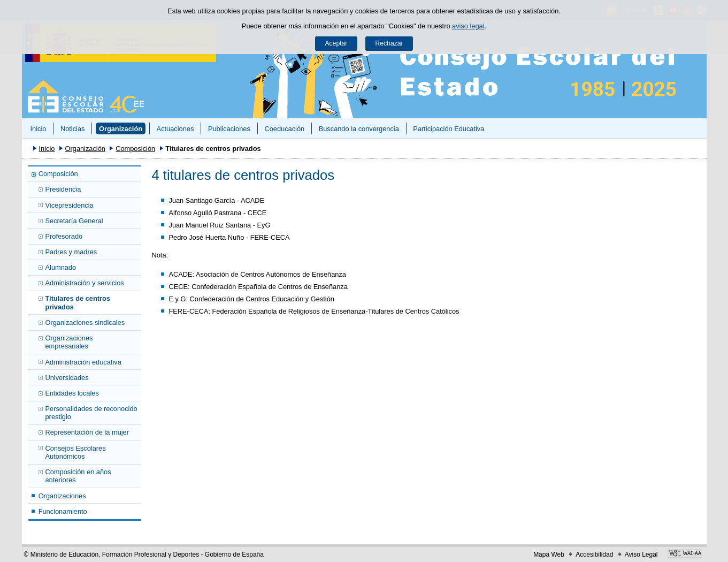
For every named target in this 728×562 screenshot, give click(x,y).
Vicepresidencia (70, 205)
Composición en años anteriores (78, 476)
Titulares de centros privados (78, 302)
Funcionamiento (63, 511)
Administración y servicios (85, 283)
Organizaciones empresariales (69, 342)
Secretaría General (74, 221)
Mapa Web (549, 555)
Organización (121, 129)
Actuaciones (175, 129)
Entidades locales (72, 393)
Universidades (67, 378)
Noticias (73, 129)
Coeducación (284, 129)
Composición (135, 149)
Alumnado (61, 267)
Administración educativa (83, 362)
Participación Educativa (449, 129)
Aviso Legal (641, 555)
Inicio (38, 129)
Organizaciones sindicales (85, 322)
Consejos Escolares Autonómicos (76, 452)
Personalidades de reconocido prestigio (91, 413)
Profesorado (64, 236)
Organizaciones (62, 496)
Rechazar (389, 43)
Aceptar (336, 43)
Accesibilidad (594, 555)
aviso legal (468, 26)
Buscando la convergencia (359, 129)
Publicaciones (229, 129)
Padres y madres (71, 252)
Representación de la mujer (87, 432)
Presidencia (63, 189)
